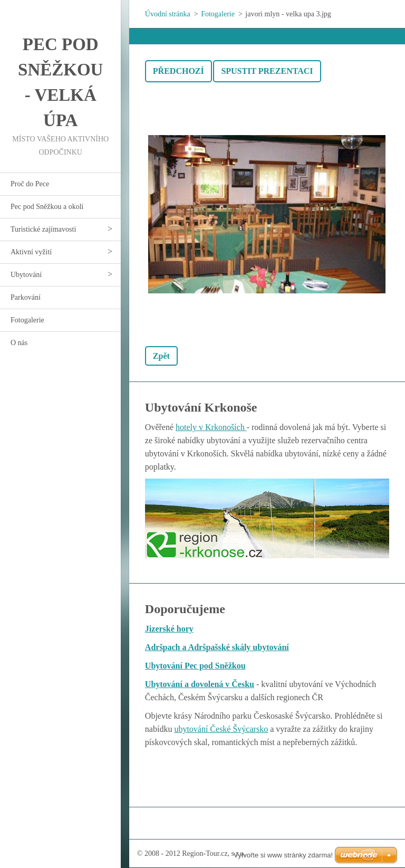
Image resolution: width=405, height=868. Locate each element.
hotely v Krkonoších (211, 427)
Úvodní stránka (168, 14)
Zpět (161, 356)
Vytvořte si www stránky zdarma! (283, 855)
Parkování (26, 297)
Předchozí (179, 71)
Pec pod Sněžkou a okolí (47, 207)
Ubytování (26, 275)
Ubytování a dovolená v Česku (200, 684)
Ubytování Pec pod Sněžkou (195, 666)
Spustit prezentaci (267, 71)
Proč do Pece (30, 184)
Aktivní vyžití (31, 252)
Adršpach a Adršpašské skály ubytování (217, 647)
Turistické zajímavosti (43, 229)
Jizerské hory (169, 629)
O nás (19, 343)
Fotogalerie (27, 320)
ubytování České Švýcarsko (221, 729)
